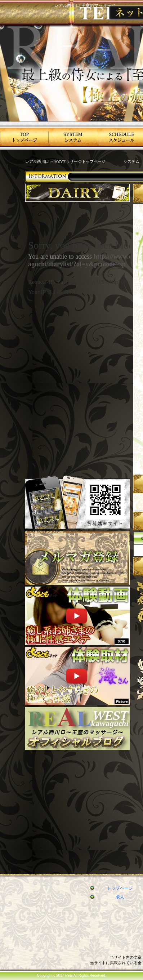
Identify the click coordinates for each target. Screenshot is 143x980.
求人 (120, 897)
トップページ (120, 888)
